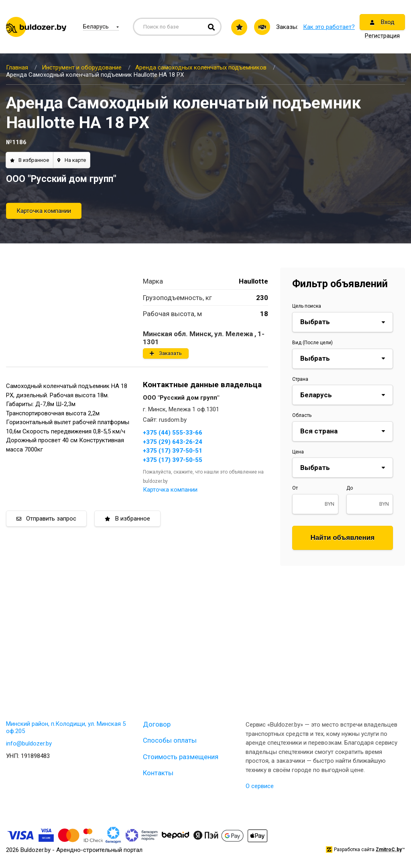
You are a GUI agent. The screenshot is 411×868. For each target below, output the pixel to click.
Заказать (166, 353)
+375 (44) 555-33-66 (173, 433)
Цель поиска (307, 306)
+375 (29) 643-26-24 (173, 442)
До (350, 488)
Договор (157, 724)
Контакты (158, 773)
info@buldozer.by (29, 743)
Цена (298, 452)
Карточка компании (44, 211)
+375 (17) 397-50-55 (173, 460)
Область (302, 415)
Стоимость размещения (181, 757)
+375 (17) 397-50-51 (173, 451)
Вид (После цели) (312, 343)
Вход (382, 22)
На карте (72, 160)
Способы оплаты (170, 740)
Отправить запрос (46, 519)
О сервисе (260, 786)
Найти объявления (343, 538)
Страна (300, 379)
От (295, 488)
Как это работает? (329, 27)
